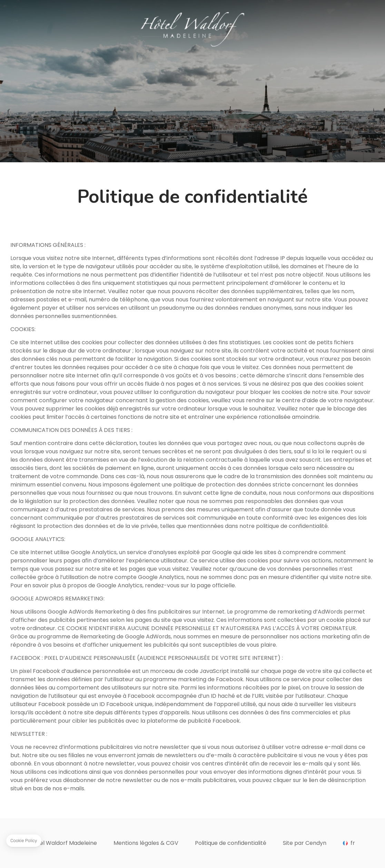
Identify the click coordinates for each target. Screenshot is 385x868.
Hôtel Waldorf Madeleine (63, 843)
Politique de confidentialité (231, 843)
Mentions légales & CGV (146, 843)
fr (353, 843)
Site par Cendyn (305, 843)
